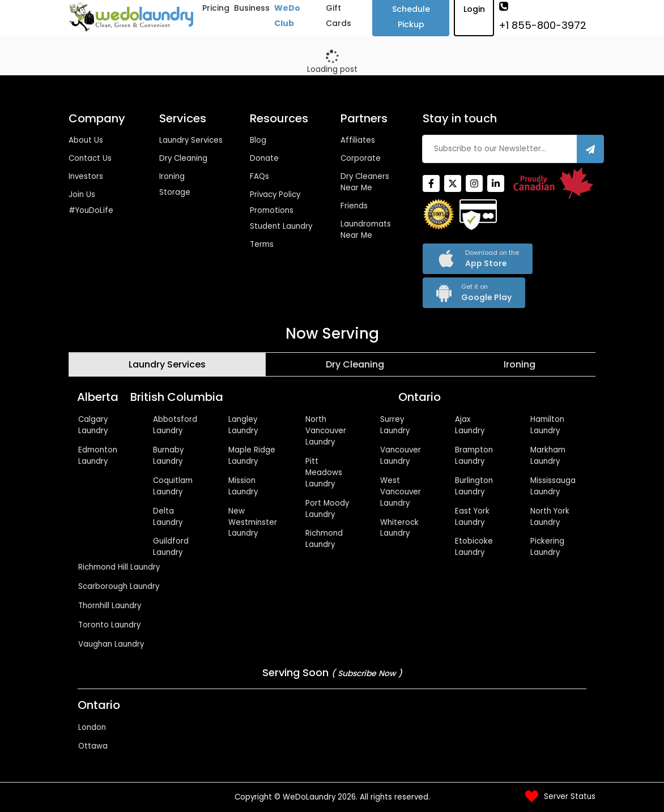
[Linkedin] (496, 183)
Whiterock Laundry (399, 528)
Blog (258, 140)
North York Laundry (550, 517)
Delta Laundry (168, 517)
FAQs (259, 176)
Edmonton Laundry (98, 456)
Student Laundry (281, 226)
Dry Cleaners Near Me (365, 182)
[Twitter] (453, 183)
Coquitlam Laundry (173, 486)
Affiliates (358, 140)
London (92, 727)
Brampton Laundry (474, 456)
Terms (262, 244)
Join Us (82, 195)
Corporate (361, 158)
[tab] (167, 365)
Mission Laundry (243, 486)
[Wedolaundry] (131, 17)
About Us (86, 140)
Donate (264, 158)
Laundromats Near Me (366, 230)
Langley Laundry (243, 425)
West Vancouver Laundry (401, 492)
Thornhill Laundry (110, 606)
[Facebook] (431, 183)
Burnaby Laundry (168, 456)
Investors (86, 176)
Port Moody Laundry (327, 509)
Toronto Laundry (109, 625)
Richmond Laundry (324, 539)
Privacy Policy (275, 195)
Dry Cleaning (183, 158)
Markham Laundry (548, 456)
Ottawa (93, 746)
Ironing (172, 176)
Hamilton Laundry (547, 425)
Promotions (272, 210)
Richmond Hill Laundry (119, 567)
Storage (175, 192)
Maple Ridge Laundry (252, 456)
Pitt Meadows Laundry (324, 473)
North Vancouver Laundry (326, 431)
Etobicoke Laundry (474, 547)
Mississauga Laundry (553, 486)
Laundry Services (191, 140)
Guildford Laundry (171, 547)
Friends (354, 206)
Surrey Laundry (395, 425)
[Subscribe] (590, 149)
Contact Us (90, 158)
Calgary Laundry (93, 425)
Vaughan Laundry (111, 644)
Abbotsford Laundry (175, 425)
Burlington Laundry (474, 486)
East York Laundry (472, 517)
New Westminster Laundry (253, 522)
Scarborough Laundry (119, 586)
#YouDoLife (91, 210)
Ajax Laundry (470, 425)
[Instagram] (474, 183)
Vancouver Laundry (401, 456)
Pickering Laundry (547, 547)
